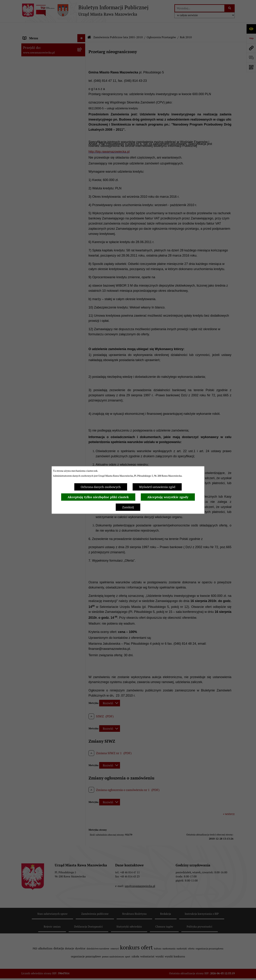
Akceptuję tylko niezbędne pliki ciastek (98, 497)
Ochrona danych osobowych (101, 487)
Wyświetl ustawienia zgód (157, 487)
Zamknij (128, 507)
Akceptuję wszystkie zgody (168, 497)
